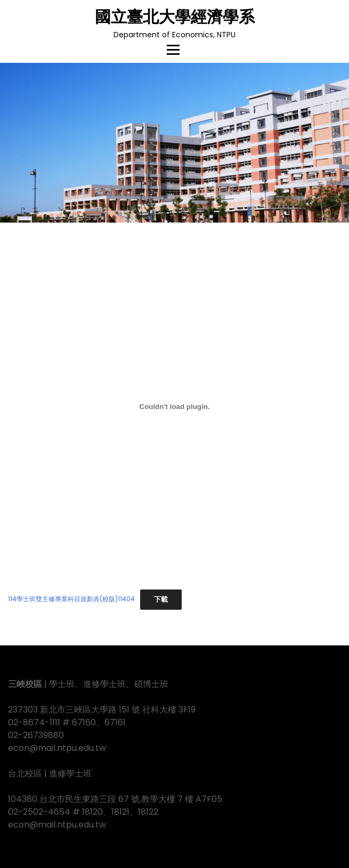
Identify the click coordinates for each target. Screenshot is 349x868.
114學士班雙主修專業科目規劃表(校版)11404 (71, 599)
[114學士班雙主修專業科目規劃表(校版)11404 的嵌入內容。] (175, 406)
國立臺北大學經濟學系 (175, 17)
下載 (161, 599)
